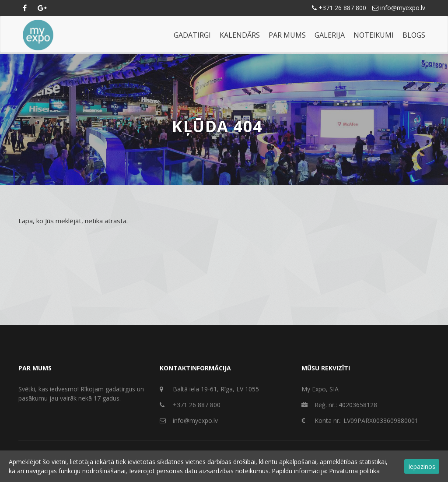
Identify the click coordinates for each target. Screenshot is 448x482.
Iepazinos (422, 466)
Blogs (414, 35)
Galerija (330, 35)
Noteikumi (374, 35)
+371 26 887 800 (339, 8)
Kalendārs (240, 35)
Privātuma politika (354, 471)
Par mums (287, 35)
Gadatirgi (192, 35)
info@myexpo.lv (399, 8)
